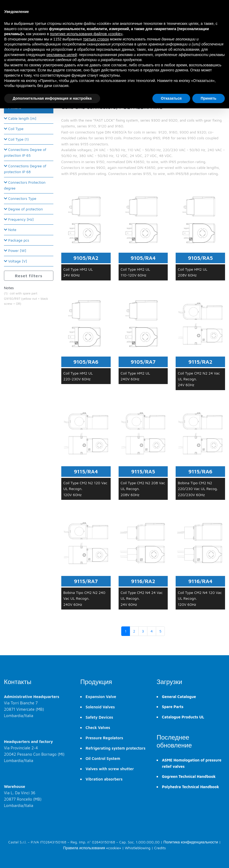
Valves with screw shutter (110, 769)
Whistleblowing (138, 848)
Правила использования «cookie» (92, 848)
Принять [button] (209, 98)
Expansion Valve (101, 697)
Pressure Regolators (104, 738)
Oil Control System (103, 758)
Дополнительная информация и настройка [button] (52, 98)
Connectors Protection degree (25, 185)
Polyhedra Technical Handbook (190, 787)
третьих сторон (96, 39)
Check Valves (98, 728)
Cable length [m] (20, 118)
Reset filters (29, 276)
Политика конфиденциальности (191, 842)
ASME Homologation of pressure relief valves (192, 763)
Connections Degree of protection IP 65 (25, 152)
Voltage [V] (15, 261)
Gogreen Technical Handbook (189, 776)
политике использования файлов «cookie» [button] (86, 34)
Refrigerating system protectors (116, 748)
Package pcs (17, 240)
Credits (160, 848)
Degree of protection (23, 209)
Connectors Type (20, 198)
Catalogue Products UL (183, 717)
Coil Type (14, 129)
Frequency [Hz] (19, 219)
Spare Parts (173, 707)
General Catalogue (179, 697)
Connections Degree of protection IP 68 (25, 169)
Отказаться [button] (171, 98)
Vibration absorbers (104, 779)
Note (10, 230)
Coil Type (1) (16, 139)
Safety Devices (99, 717)
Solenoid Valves (100, 707)
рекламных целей (62, 55)
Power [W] (15, 250)
